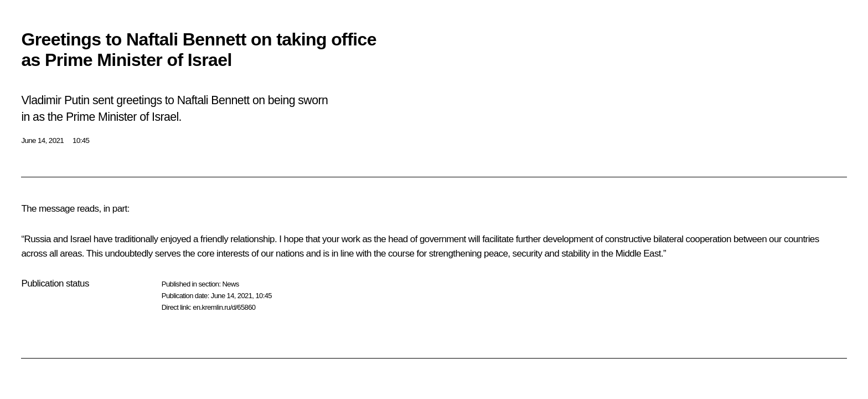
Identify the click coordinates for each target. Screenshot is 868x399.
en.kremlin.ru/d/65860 (224, 307)
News (230, 284)
